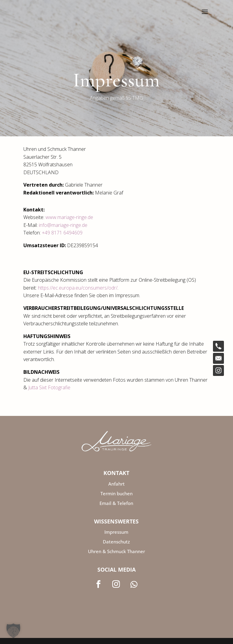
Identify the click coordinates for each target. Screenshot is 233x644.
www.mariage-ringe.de (69, 217)
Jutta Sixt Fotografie (49, 387)
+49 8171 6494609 (62, 233)
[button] (13, 631)
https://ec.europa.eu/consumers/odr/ (78, 288)
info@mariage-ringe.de (63, 225)
